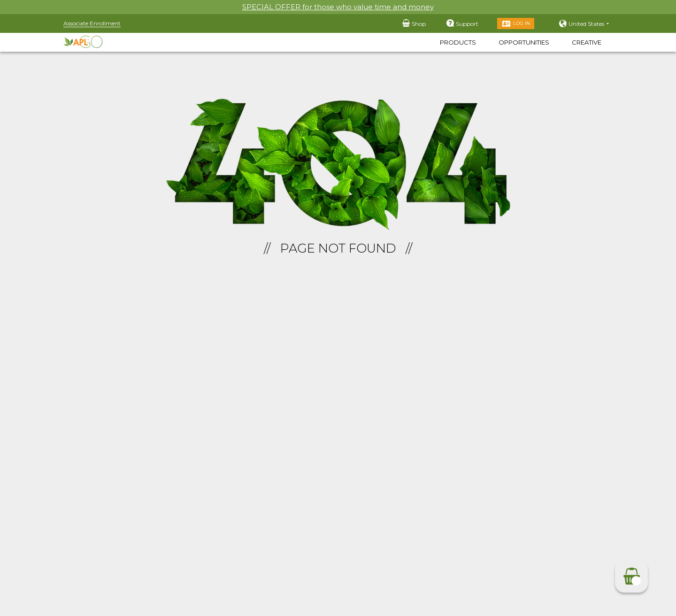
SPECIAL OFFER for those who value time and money (338, 7)
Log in (522, 23)
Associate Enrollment (92, 23)
